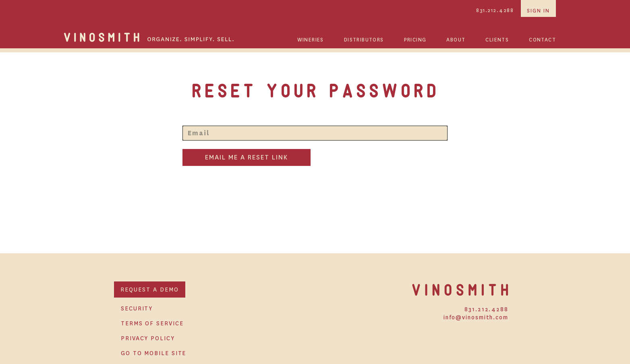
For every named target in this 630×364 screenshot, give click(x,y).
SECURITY (137, 308)
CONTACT (542, 40)
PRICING (415, 40)
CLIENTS (497, 40)
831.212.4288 (495, 10)
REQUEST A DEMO (150, 290)
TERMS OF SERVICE (152, 323)
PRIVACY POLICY (148, 338)
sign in (538, 11)
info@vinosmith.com (476, 317)
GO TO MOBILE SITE (153, 353)
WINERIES (311, 40)
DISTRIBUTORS (364, 40)
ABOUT (456, 40)
